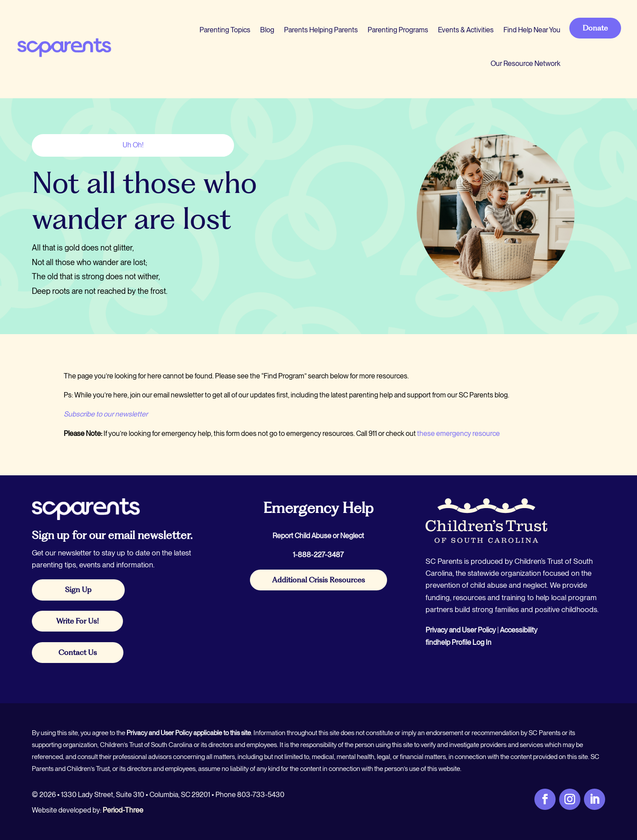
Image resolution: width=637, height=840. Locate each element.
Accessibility (519, 630)
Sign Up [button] (78, 590)
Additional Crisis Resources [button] (318, 580)
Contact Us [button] (78, 652)
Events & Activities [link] (466, 30)
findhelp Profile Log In (459, 642)
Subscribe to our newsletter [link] (106, 414)
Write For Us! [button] (77, 621)
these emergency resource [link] (459, 433)
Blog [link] (267, 30)
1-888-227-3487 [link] (318, 555)
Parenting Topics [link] (225, 30)
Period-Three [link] (123, 810)
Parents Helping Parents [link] (321, 30)
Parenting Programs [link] (398, 30)
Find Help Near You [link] (532, 30)
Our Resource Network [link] (526, 64)
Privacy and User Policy (461, 630)
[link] (64, 47)
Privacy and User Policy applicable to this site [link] (189, 733)
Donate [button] (595, 28)
